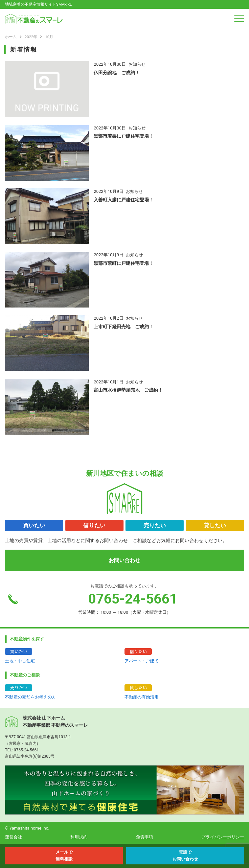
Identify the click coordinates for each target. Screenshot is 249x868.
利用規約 (79, 837)
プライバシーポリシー (223, 837)
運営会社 (13, 837)
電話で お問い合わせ (185, 856)
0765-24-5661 (26, 750)
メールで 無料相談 (64, 856)
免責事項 (145, 837)
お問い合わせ (125, 560)
